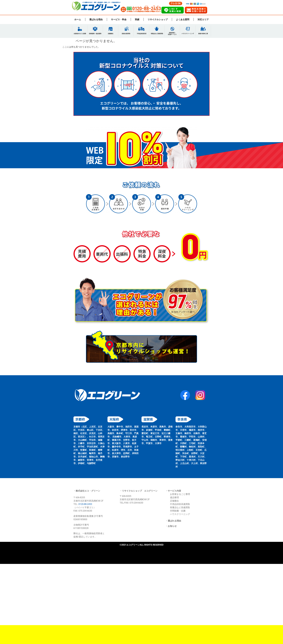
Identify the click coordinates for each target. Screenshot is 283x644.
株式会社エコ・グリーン (88, 491)
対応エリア (203, 20)
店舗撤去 (174, 501)
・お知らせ (171, 527)
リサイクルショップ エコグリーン (140, 491)
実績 (137, 20)
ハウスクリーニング (180, 515)
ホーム (78, 20)
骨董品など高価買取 (180, 508)
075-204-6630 (136, 503)
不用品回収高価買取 (180, 505)
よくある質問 (183, 20)
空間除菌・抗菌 (178, 511)
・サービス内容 (173, 491)
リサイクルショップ (158, 20)
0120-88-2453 (85, 505)
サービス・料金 (119, 20)
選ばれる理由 (96, 20)
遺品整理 (174, 498)
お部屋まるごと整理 (180, 495)
